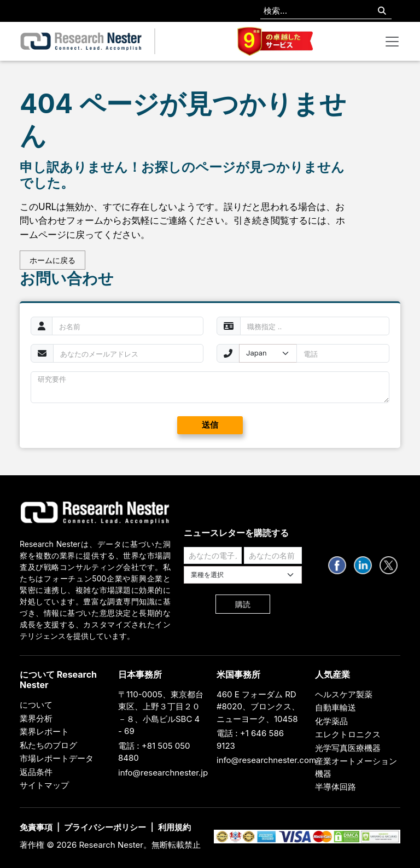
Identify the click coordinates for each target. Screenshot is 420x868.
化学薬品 (331, 721)
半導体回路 (336, 787)
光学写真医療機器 (348, 748)
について (36, 705)
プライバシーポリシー (105, 827)
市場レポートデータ (57, 758)
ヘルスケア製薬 (344, 694)
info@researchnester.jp (163, 773)
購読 (243, 604)
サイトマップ (44, 785)
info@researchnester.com (266, 760)
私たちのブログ (48, 745)
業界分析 (36, 718)
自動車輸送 (336, 707)
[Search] (382, 11)
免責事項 (36, 827)
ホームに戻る (52, 260)
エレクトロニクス (348, 734)
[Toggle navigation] (392, 42)
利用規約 (174, 827)
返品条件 (36, 772)
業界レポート (44, 732)
